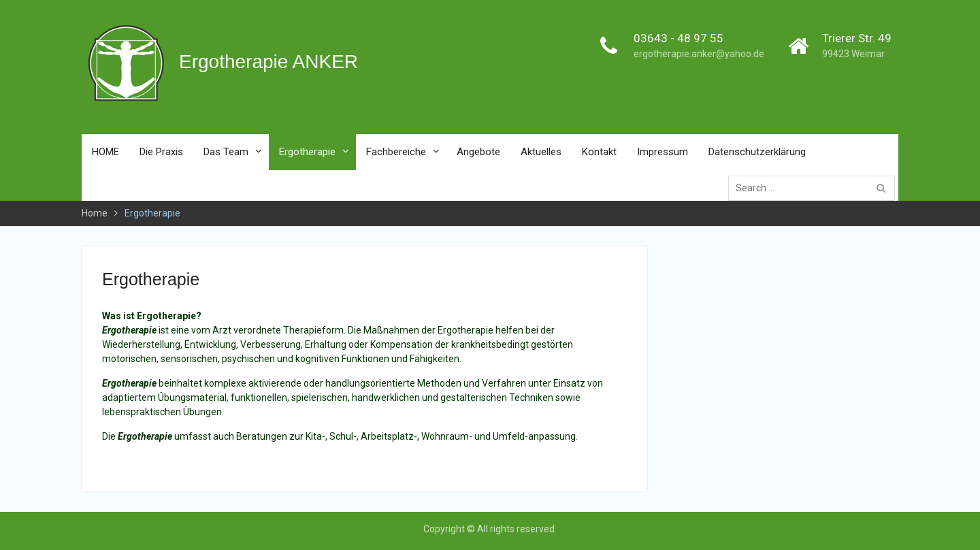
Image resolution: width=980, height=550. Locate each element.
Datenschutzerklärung (757, 152)
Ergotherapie (307, 152)
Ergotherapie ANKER (268, 62)
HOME (105, 152)
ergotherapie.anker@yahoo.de (699, 54)
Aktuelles (541, 152)
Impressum (663, 152)
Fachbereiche (396, 152)
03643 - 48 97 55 (679, 38)
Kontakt (599, 152)
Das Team (226, 152)
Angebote (478, 152)
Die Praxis (161, 152)
